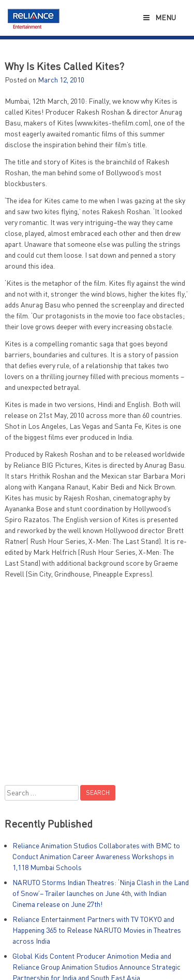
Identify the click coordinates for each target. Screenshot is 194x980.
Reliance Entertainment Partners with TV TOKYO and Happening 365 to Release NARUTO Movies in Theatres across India (97, 930)
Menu (159, 17)
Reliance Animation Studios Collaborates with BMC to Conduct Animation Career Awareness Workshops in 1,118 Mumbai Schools (96, 856)
